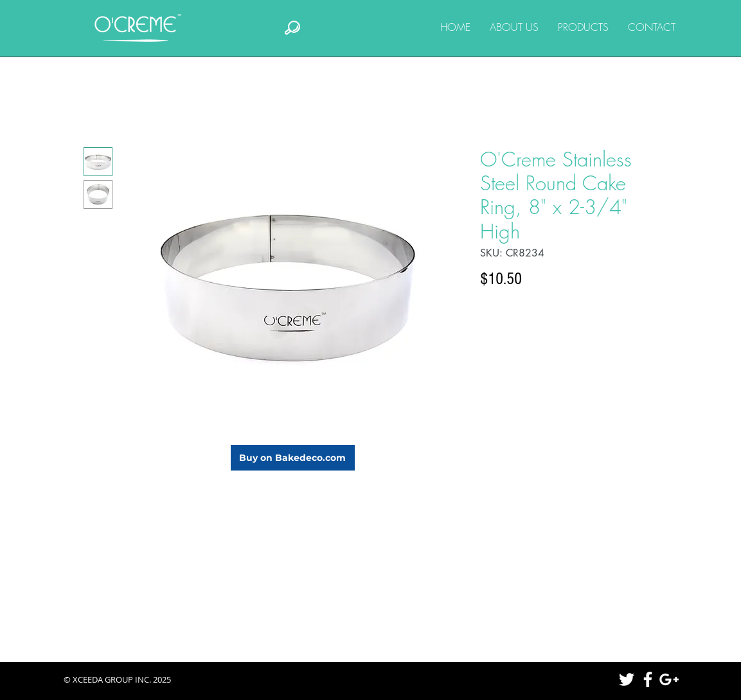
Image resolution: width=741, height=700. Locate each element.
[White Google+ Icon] (669, 679)
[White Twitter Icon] (627, 679)
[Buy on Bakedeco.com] (293, 458)
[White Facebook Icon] (648, 679)
